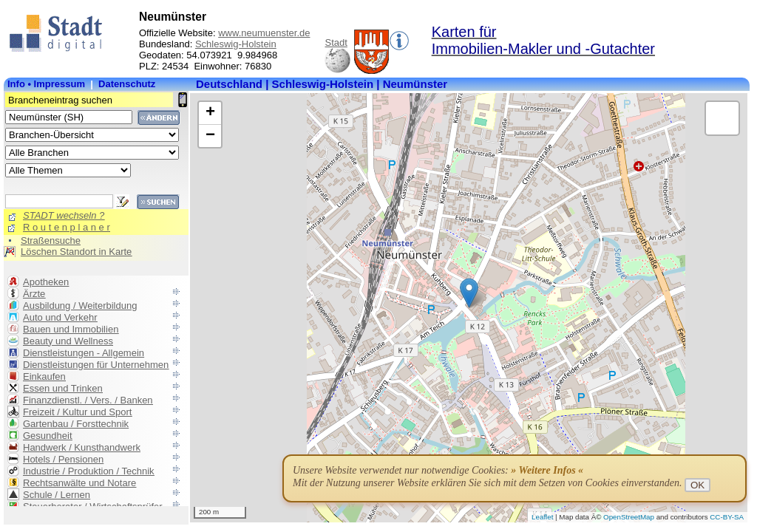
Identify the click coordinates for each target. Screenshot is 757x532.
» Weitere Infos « (547, 470)
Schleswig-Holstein (236, 44)
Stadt (336, 42)
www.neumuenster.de (264, 33)
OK (697, 485)
